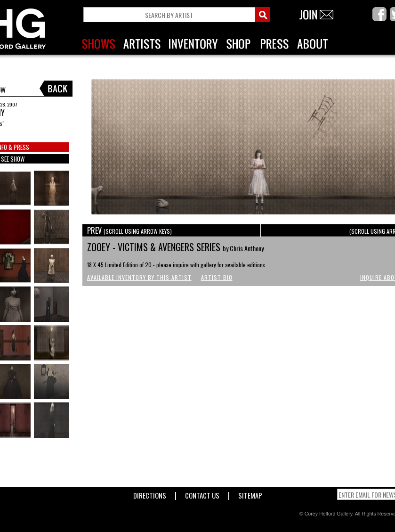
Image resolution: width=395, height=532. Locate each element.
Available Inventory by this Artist (139, 277)
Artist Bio (217, 277)
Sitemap (250, 494)
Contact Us (202, 494)
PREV (129, 230)
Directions (150, 494)
